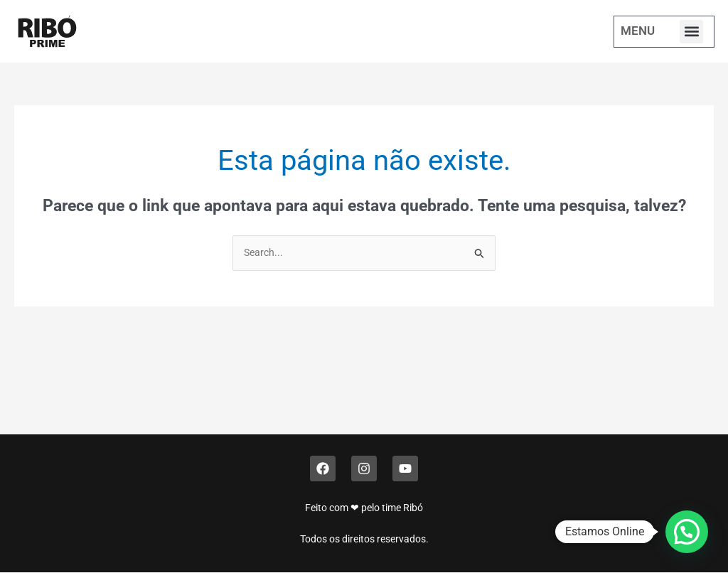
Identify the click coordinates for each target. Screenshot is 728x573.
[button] (691, 32)
